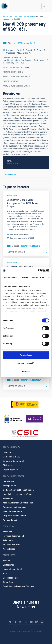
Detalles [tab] (25, 277)
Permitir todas (26, 355)
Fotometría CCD (10, 175)
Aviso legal (8, 540)
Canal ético (8, 582)
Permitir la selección (26, 363)
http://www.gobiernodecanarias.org (13, 419)
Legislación (8, 481)
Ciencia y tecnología (15, 16)
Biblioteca (8, 465)
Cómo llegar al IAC (12, 457)
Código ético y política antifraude (18, 490)
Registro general (11, 470)
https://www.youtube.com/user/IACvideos (31, 622)
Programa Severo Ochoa (14, 516)
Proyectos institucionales (15, 507)
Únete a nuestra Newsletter (26, 605)
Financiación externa (13, 511)
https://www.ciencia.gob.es (25, 404)
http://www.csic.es (25, 433)
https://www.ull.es (35, 419)
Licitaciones (9, 565)
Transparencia (10, 486)
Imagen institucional (12, 569)
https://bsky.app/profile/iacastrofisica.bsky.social (36, 622)
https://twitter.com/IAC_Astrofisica (10, 622)
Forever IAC (8, 499)
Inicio (5, 16)
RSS (5, 573)
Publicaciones (29, 16)
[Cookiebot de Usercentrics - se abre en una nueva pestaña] (38, 271)
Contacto (7, 452)
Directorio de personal (13, 461)
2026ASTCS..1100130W (31, 380)
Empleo (6, 561)
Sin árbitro (12, 164)
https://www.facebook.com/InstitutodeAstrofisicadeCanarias (15, 622)
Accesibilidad (9, 549)
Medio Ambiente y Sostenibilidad (18, 503)
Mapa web (8, 532)
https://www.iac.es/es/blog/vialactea (42, 622)
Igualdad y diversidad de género (18, 494)
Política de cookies (12, 545)
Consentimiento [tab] (10, 277)
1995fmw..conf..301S (26, 43)
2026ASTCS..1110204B (31, 246)
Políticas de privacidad (13, 536)
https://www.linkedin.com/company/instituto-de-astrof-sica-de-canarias (26, 622)
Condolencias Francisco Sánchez (18, 586)
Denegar (26, 371)
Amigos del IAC (10, 520)
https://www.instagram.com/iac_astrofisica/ (21, 622)
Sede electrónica (11, 578)
